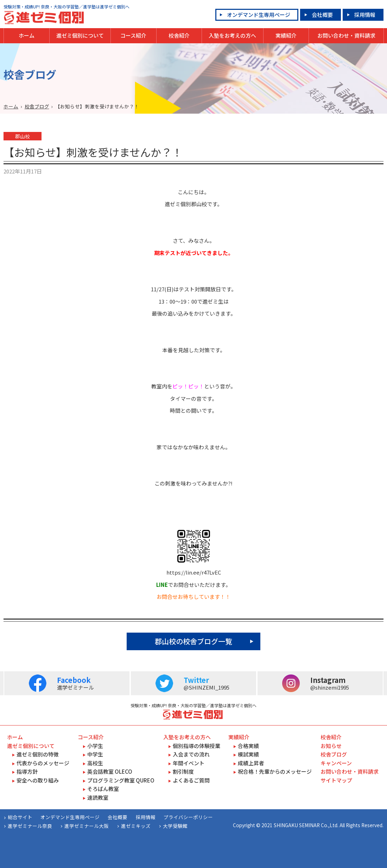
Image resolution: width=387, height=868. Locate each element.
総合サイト (20, 817)
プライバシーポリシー (188, 817)
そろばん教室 (103, 789)
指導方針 (27, 771)
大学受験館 (175, 826)
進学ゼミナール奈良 (30, 826)
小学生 (95, 746)
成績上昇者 (251, 763)
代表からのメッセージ (43, 763)
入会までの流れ (191, 754)
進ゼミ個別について (80, 35)
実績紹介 (286, 35)
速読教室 (98, 797)
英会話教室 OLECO (110, 771)
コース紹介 (133, 35)
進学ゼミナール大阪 (87, 826)
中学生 (95, 754)
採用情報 (365, 15)
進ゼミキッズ (136, 826)
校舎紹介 (179, 35)
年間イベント (189, 763)
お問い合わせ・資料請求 (346, 35)
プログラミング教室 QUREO (121, 780)
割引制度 (183, 771)
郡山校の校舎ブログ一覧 (193, 641)
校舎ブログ (37, 106)
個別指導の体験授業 (196, 746)
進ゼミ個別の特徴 (38, 754)
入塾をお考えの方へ (232, 35)
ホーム (27, 35)
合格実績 (248, 746)
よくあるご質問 (191, 780)
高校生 (95, 763)
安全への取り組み (38, 780)
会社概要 (322, 15)
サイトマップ (336, 780)
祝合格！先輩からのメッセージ (275, 771)
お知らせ (331, 746)
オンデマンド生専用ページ (259, 15)
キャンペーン (336, 763)
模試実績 (248, 754)
